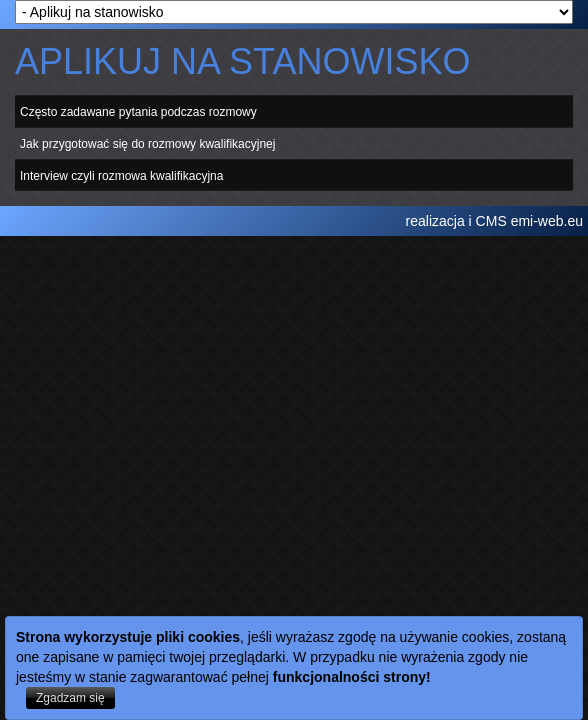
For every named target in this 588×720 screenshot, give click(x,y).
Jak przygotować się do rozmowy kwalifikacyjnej (147, 144)
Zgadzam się (70, 698)
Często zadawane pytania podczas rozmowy (138, 112)
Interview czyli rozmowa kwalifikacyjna (121, 175)
